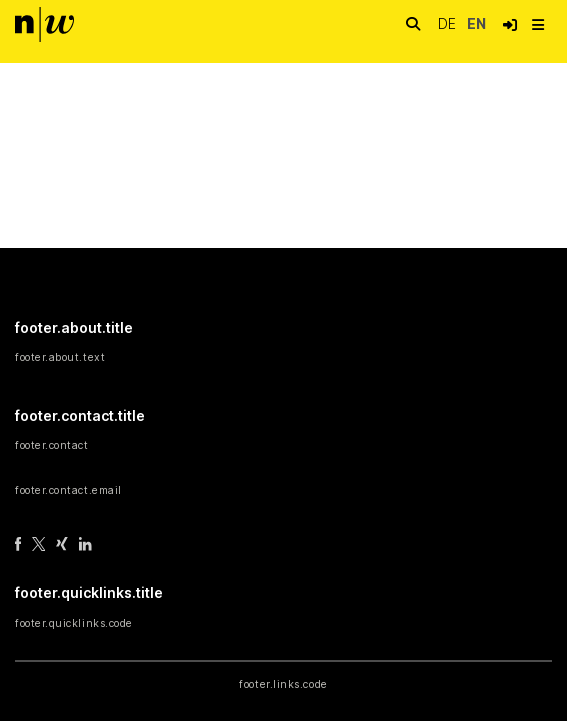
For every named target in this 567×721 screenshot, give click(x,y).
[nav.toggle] (538, 25)
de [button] (449, 23)
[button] (510, 25)
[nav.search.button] (413, 24)
